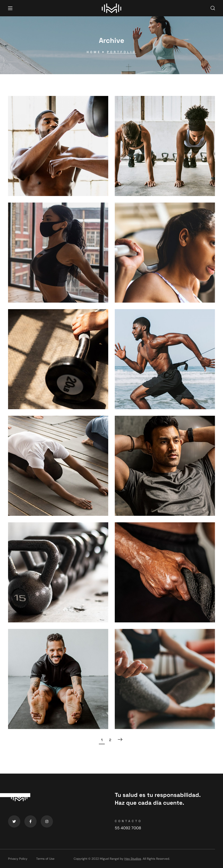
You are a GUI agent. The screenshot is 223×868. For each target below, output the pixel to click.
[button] (213, 8)
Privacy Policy (18, 859)
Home (94, 52)
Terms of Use (45, 859)
